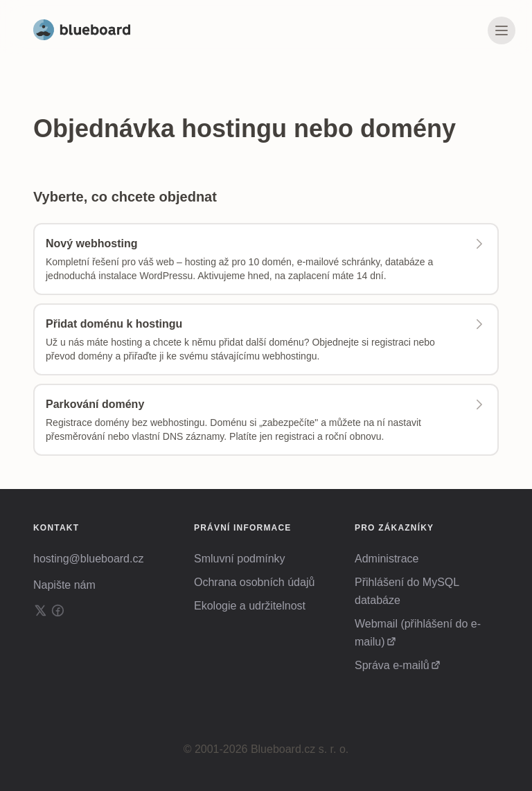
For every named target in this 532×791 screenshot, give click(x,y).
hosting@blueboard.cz (88, 559)
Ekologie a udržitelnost (250, 606)
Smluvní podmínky (240, 559)
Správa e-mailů (392, 665)
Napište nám (64, 585)
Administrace (387, 559)
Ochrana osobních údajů (254, 582)
